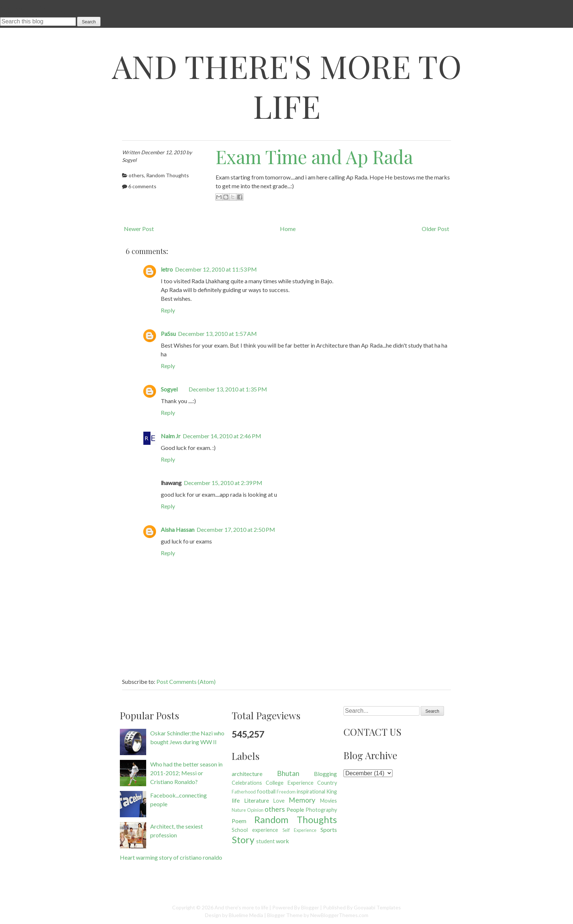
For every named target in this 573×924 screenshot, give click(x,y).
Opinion (255, 810)
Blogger (310, 907)
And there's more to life (287, 86)
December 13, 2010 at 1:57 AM (217, 334)
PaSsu (168, 334)
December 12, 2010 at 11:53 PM (216, 269)
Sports (329, 830)
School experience (255, 830)
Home (288, 229)
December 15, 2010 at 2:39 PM (223, 483)
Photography (321, 810)
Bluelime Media (246, 915)
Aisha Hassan (178, 529)
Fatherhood (244, 792)
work (282, 841)
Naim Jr (171, 436)
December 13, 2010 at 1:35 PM (228, 389)
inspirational (311, 792)
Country (327, 783)
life (236, 800)
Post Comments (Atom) (186, 681)
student (265, 841)
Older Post (435, 229)
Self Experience (299, 830)
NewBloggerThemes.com (339, 915)
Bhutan (288, 773)
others (136, 175)
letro (167, 269)
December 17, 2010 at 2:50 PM (236, 529)
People (295, 809)
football (266, 792)
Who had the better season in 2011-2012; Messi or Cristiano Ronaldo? (186, 773)
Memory (302, 800)
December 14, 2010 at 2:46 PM (222, 436)
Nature (239, 810)
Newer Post (139, 229)
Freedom (286, 792)
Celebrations (247, 783)
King (332, 792)
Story (243, 840)
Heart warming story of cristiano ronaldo (171, 857)
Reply (168, 310)
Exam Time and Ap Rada (314, 157)
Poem (239, 821)
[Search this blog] (38, 22)
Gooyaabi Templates (377, 907)
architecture (247, 774)
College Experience (289, 783)
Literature (257, 800)
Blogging (325, 774)
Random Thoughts (168, 175)
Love (279, 801)
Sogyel (169, 389)
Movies (329, 801)
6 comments (142, 186)
